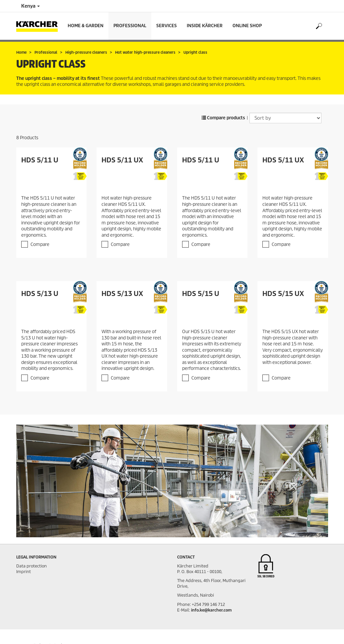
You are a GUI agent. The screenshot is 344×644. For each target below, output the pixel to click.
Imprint (24, 572)
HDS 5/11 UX (122, 160)
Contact (186, 557)
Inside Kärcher (205, 26)
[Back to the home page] (39, 26)
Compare (40, 244)
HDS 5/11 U (40, 160)
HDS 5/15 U (201, 294)
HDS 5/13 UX (122, 294)
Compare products (223, 118)
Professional (130, 26)
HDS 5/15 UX (283, 294)
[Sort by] (285, 118)
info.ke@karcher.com (211, 610)
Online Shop (247, 26)
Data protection (32, 566)
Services (167, 26)
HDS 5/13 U (40, 294)
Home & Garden (86, 26)
